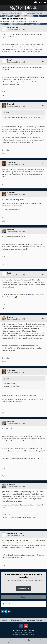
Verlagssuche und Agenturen (29, 21)
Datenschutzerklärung (28, 630)
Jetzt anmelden (23, 589)
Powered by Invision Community (24, 634)
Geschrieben (16, 30)
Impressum (16, 630)
